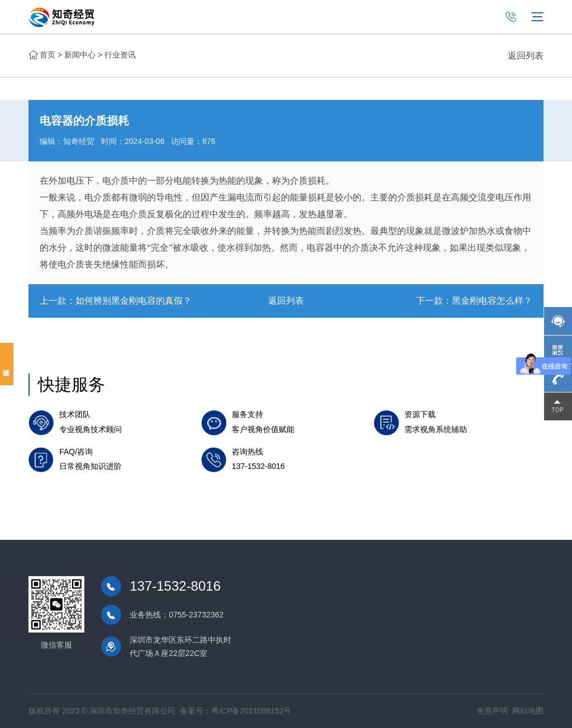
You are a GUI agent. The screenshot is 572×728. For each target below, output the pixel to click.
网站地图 (528, 711)
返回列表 (526, 56)
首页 (47, 55)
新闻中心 (80, 55)
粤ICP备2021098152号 (251, 711)
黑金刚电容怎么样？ (492, 301)
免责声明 (492, 711)
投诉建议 (7, 364)
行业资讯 (120, 55)
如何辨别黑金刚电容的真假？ (134, 301)
